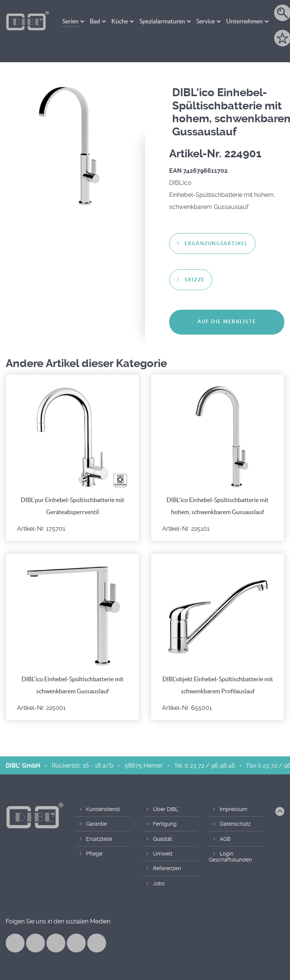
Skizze (195, 280)
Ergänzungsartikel (216, 243)
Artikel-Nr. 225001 (41, 708)
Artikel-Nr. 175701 (41, 529)
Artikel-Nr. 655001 (187, 708)
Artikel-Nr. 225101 (186, 529)
